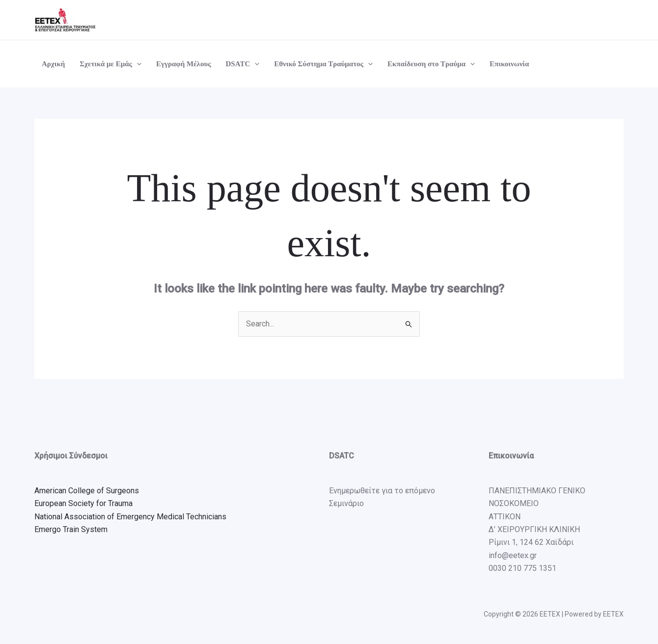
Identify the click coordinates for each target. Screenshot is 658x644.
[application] (137, 64)
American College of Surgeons (87, 491)
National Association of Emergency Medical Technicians (130, 517)
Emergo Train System (71, 529)
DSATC (243, 64)
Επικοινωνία (509, 64)
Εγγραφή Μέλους (184, 64)
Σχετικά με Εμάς (110, 64)
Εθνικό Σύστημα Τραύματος (323, 64)
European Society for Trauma (83, 503)
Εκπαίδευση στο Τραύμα (431, 64)
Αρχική (53, 64)
